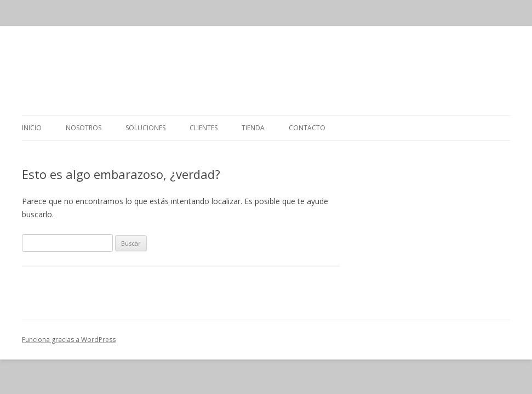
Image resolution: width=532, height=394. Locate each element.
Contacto (307, 128)
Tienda (253, 128)
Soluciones (145, 128)
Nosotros (84, 128)
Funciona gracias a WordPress (69, 340)
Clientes (204, 128)
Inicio (32, 128)
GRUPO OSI (266, 71)
